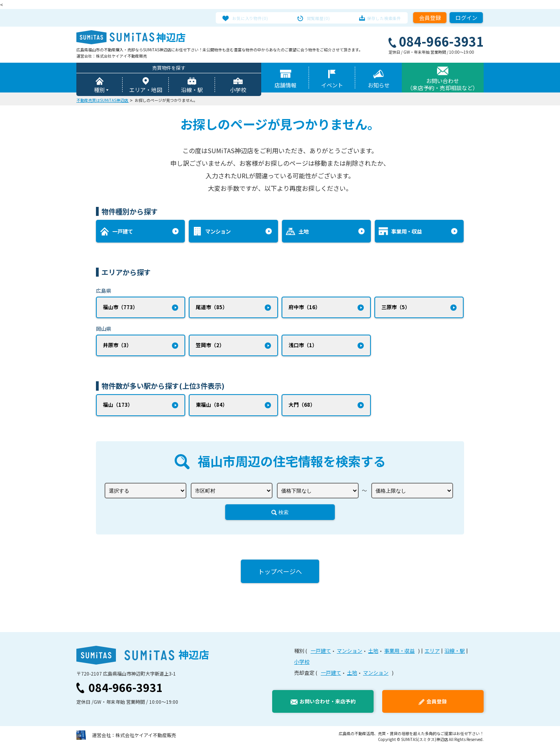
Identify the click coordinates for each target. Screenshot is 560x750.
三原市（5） (396, 309)
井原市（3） (117, 348)
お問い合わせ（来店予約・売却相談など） (443, 85)
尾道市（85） (212, 309)
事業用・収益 (399, 655)
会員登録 (430, 18)
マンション (350, 655)
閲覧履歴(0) (319, 18)
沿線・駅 (192, 91)
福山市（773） (120, 309)
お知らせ (379, 86)
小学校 (238, 91)
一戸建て (321, 655)
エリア (432, 655)
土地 (373, 655)
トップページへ (280, 575)
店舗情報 (285, 86)
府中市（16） (304, 309)
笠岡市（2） (210, 348)
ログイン (466, 18)
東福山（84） (212, 408)
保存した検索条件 (377, 18)
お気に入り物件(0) (257, 18)
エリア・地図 (146, 91)
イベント (332, 86)
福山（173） (118, 408)
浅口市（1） (303, 348)
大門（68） (302, 408)
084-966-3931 (126, 691)
